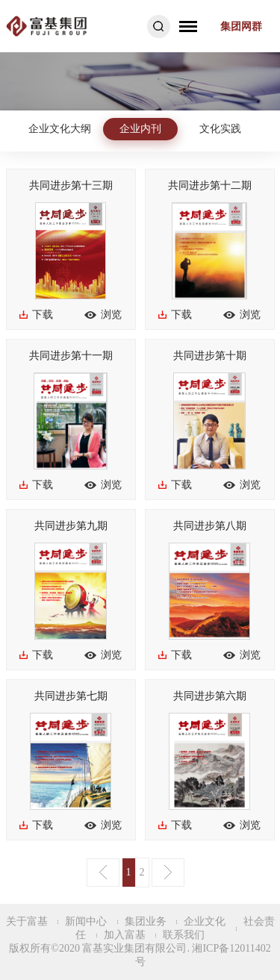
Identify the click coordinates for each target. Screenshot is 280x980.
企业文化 (205, 921)
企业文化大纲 (60, 129)
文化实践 (220, 129)
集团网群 (241, 26)
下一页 (168, 873)
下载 (43, 315)
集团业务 (146, 921)
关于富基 (27, 921)
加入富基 (125, 935)
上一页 (103, 873)
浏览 (111, 315)
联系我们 (184, 935)
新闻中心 (86, 921)
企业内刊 (140, 129)
